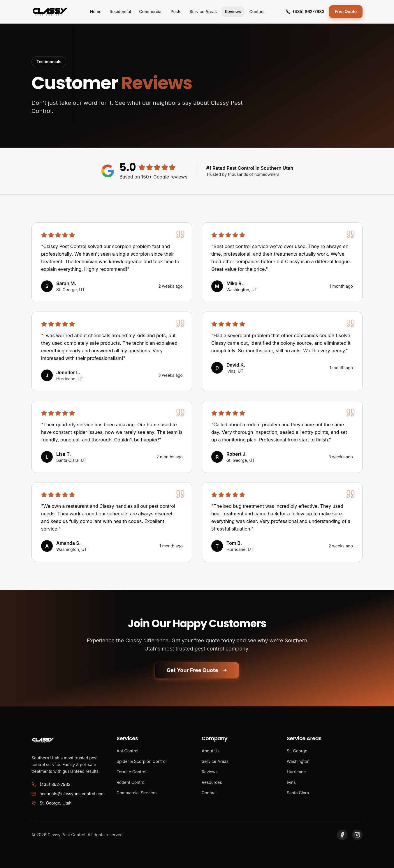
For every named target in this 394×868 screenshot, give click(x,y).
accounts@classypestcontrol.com (68, 794)
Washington (298, 761)
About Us (211, 751)
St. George (297, 751)
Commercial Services (137, 793)
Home (96, 12)
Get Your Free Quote (197, 670)
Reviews (233, 12)
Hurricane (296, 772)
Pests (176, 12)
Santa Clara (298, 793)
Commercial (151, 12)
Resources (212, 782)
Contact (257, 12)
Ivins (291, 782)
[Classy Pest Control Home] (50, 12)
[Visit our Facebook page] (342, 835)
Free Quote (346, 12)
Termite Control (131, 772)
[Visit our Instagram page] (357, 835)
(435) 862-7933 (305, 12)
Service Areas (203, 12)
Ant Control (127, 751)
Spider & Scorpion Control (142, 761)
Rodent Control (131, 782)
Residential (120, 12)
